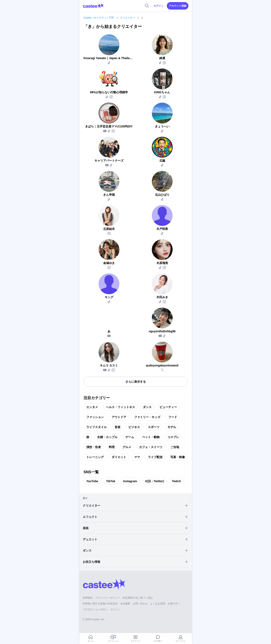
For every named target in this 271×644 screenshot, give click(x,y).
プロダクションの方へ (95, 609)
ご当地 (175, 447)
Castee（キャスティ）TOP (99, 18)
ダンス (147, 407)
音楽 (118, 427)
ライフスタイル (97, 427)
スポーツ (154, 427)
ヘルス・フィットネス (120, 407)
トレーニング (95, 457)
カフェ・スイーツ (151, 447)
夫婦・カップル (107, 437)
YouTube (92, 481)
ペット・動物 (151, 437)
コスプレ (173, 437)
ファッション (95, 417)
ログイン (158, 6)
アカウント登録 (178, 6)
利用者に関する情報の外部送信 (100, 604)
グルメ (127, 447)
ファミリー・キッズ (147, 417)
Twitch (176, 481)
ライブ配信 (155, 457)
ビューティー (168, 407)
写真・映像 (178, 457)
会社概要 (125, 604)
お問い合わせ (140, 604)
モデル (172, 427)
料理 (112, 447)
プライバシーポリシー (108, 598)
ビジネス (134, 427)
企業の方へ (174, 604)
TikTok (111, 481)
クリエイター (127, 18)
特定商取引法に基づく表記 (138, 598)
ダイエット (119, 457)
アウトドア (119, 417)
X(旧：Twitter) (155, 481)
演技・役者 (94, 447)
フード (173, 417)
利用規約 (88, 598)
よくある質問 (158, 604)
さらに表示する (136, 382)
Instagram (130, 481)
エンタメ (92, 407)
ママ (137, 457)
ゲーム (130, 437)
